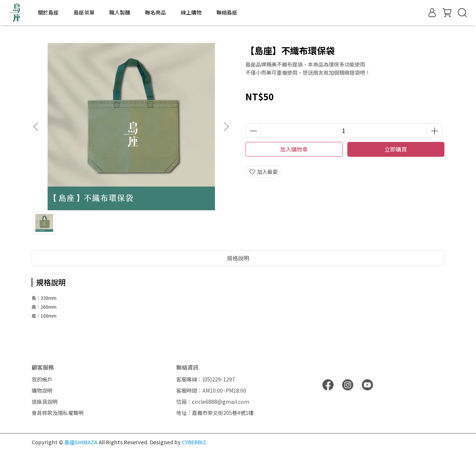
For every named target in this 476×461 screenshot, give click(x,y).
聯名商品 (155, 12)
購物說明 (42, 390)
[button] (226, 127)
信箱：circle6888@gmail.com (213, 402)
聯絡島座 (227, 12)
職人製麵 (120, 12)
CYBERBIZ (194, 442)
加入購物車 (294, 149)
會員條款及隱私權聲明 (58, 413)
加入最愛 (264, 172)
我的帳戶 (42, 379)
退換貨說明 (45, 402)
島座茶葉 (84, 12)
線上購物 (191, 12)
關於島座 (48, 12)
